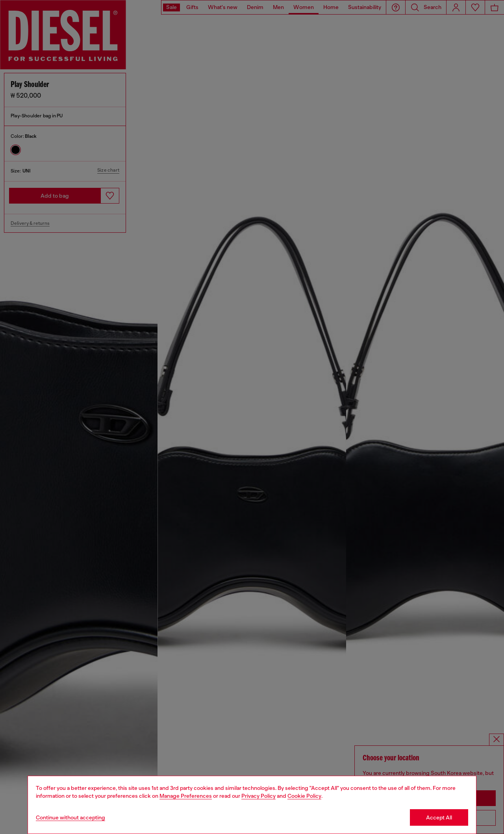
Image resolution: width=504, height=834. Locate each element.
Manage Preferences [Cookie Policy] (186, 796)
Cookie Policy (304, 796)
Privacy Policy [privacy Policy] (258, 796)
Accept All (439, 817)
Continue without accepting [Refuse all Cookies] (70, 817)
